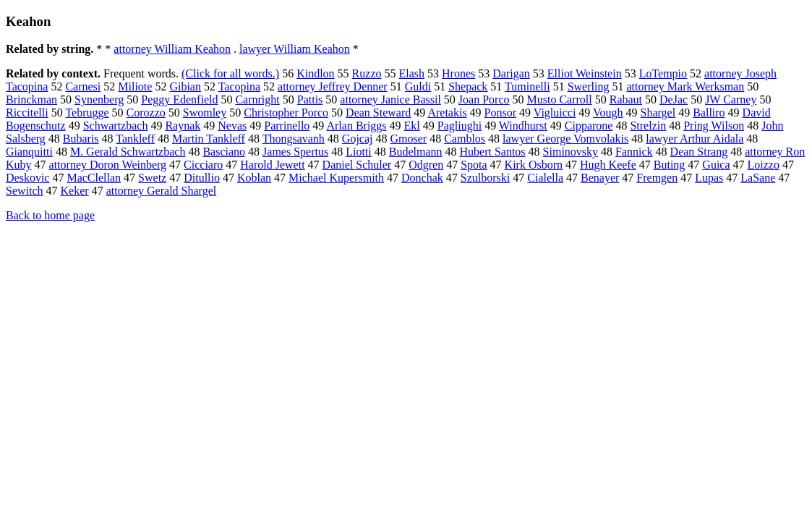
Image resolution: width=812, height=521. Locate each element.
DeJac (674, 99)
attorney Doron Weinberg (108, 165)
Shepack (468, 86)
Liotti (359, 152)
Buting (670, 165)
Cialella (545, 178)
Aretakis (447, 113)
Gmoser (409, 139)
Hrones (458, 73)
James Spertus (295, 152)
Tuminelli (527, 86)
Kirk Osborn (534, 165)
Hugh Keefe (608, 165)
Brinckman (31, 99)
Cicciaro (203, 165)
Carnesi (83, 86)
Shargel (658, 113)
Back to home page (50, 215)
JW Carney (731, 99)
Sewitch (25, 191)
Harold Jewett (272, 165)
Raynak (183, 126)
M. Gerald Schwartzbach (128, 152)
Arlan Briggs (356, 126)
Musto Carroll (560, 99)
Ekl (412, 126)
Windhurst (523, 126)
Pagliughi (460, 126)
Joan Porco (484, 99)
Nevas (232, 126)
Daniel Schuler (357, 165)
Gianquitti (29, 152)
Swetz (152, 178)
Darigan (511, 73)
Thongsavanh (294, 139)
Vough (608, 113)
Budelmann (416, 152)
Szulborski (485, 178)
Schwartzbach (116, 126)
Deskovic (27, 178)
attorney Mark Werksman (685, 86)
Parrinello (287, 126)
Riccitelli (27, 113)
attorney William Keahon (172, 49)
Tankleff (135, 139)
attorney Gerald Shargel (162, 191)
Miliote (135, 86)
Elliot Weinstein (585, 73)
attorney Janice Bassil (390, 99)
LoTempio (663, 73)
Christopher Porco (286, 113)
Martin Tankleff (209, 139)
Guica (716, 165)
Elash (411, 73)
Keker (75, 191)
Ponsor (500, 113)
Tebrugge (87, 113)
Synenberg (99, 99)
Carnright (257, 99)
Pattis (310, 99)
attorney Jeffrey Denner (333, 86)
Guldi (418, 86)
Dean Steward (378, 113)
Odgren (426, 165)
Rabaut (626, 99)
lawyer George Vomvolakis (565, 139)
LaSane (758, 178)
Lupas (709, 178)
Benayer (600, 178)
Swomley (205, 113)
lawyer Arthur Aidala (695, 139)
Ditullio (202, 178)
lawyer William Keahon (295, 49)
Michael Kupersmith (336, 178)
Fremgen (657, 178)
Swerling (589, 86)
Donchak (422, 178)
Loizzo (764, 165)
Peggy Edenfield (179, 99)
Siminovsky (570, 152)
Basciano (224, 152)
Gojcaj (358, 139)
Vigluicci (555, 113)
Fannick (634, 152)
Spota (474, 165)
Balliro (709, 113)
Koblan (254, 178)
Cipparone (589, 126)
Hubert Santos (492, 152)
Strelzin (648, 126)
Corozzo (146, 113)
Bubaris (81, 139)
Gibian (185, 86)
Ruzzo (367, 73)
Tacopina (239, 86)
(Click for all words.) (230, 73)
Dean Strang (699, 152)
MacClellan (94, 178)
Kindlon (315, 73)
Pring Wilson (714, 126)
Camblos (465, 139)
